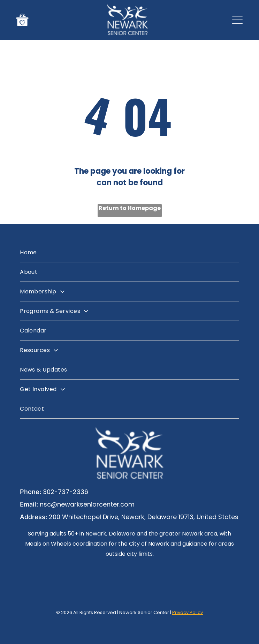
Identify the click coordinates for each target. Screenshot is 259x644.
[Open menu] (237, 20)
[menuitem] (129, 253)
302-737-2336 (66, 492)
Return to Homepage (130, 208)
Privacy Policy (188, 612)
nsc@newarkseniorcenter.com (87, 504)
